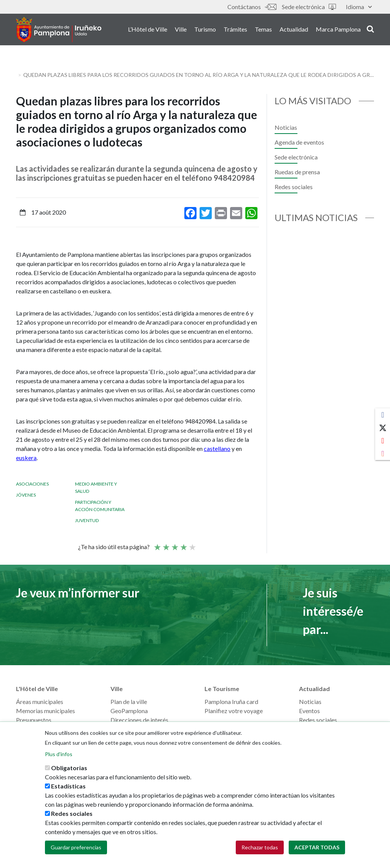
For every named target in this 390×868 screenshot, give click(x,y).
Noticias (286, 127)
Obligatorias (69, 768)
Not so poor (166, 544)
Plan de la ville (129, 702)
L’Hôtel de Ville (148, 30)
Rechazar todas (260, 847)
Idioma (359, 7)
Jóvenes (26, 495)
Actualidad (294, 30)
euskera (26, 458)
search (370, 29)
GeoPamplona (129, 711)
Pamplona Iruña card (231, 702)
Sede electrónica (309, 7)
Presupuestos (34, 720)
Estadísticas (68, 786)
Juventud (87, 520)
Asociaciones (32, 484)
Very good (192, 544)
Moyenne (174, 544)
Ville (181, 30)
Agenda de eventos (299, 142)
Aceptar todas (317, 847)
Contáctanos (252, 7)
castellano (217, 448)
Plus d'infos (59, 754)
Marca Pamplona (338, 30)
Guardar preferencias (76, 847)
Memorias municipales (46, 711)
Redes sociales (294, 187)
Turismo (205, 30)
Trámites (235, 30)
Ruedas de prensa (297, 172)
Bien (183, 544)
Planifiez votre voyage (234, 711)
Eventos (309, 711)
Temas (263, 30)
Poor (157, 544)
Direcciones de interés (139, 720)
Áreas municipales (40, 702)
